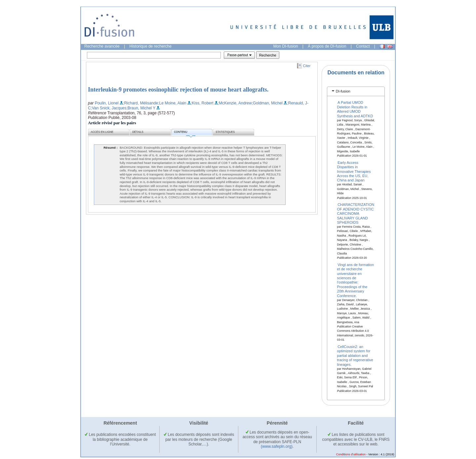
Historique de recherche (151, 46)
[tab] (356, 91)
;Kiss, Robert (202, 103)
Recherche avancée (102, 46)
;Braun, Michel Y (141, 108)
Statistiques (225, 132)
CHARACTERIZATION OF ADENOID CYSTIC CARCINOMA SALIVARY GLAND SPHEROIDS (356, 213)
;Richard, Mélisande (140, 103)
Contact (363, 46)
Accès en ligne (102, 132)
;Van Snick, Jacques (109, 108)
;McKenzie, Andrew (235, 103)
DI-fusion (343, 91)
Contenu (184, 133)
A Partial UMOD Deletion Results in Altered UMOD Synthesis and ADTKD (355, 109)
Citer (307, 66)
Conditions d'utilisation (351, 454)
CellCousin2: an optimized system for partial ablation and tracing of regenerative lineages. (355, 356)
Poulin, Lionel (107, 103)
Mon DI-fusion (286, 46)
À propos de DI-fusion (327, 46)
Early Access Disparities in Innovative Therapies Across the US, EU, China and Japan (354, 171)
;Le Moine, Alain (172, 103)
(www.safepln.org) (277, 446)
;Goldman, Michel (267, 103)
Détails (138, 132)
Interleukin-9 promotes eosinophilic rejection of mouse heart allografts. (178, 90)
